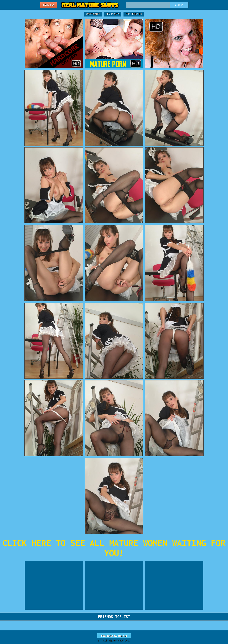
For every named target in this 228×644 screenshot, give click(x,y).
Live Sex (49, 5)
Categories (93, 14)
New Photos (113, 14)
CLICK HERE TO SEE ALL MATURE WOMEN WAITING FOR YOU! (114, 548)
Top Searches (134, 14)
